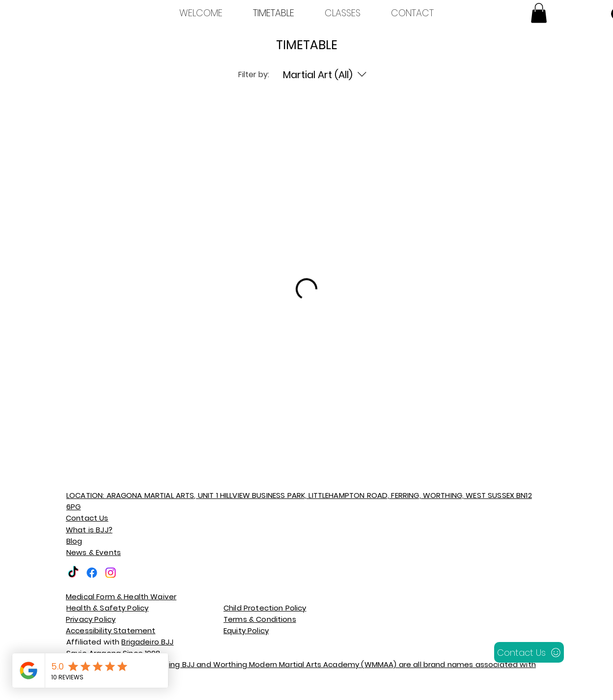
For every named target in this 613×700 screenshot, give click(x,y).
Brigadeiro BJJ (147, 642)
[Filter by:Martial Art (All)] (326, 75)
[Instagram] (111, 573)
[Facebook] (92, 573)
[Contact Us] (529, 652)
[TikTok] (73, 573)
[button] (539, 13)
